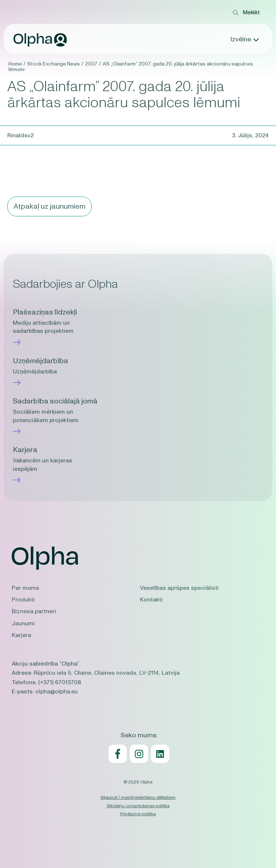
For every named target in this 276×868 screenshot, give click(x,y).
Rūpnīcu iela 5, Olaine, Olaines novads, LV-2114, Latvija (107, 673)
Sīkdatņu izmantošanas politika (138, 806)
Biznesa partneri (34, 611)
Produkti (23, 600)
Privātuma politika (138, 814)
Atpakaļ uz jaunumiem (49, 206)
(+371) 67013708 (60, 682)
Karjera (21, 635)
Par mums (25, 588)
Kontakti (151, 600)
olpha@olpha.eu (56, 692)
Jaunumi (23, 623)
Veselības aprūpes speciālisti (179, 588)
